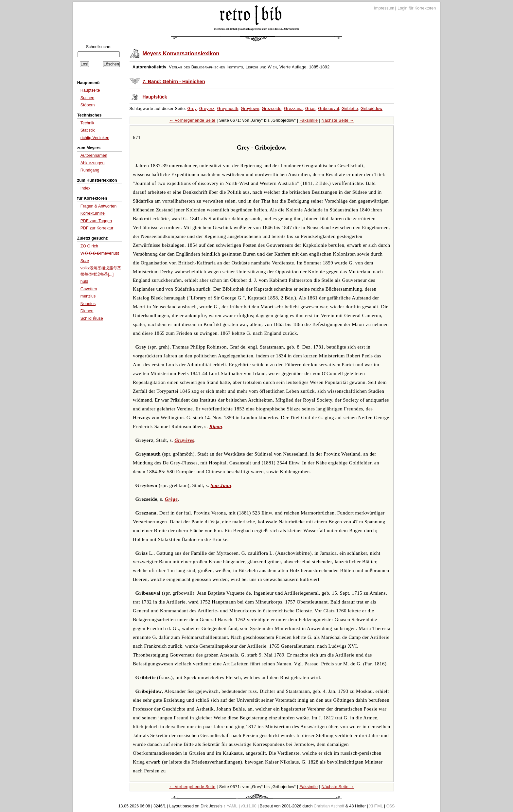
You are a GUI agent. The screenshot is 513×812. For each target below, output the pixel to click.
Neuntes (88, 304)
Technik (87, 123)
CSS (391, 806)
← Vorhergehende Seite (192, 120)
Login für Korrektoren (417, 8)
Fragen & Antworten (98, 206)
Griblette (350, 109)
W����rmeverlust (100, 253)
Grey (192, 109)
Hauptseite (90, 90)
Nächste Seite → (338, 120)
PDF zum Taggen (96, 221)
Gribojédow (371, 109)
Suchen (87, 98)
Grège (171, 499)
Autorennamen (94, 155)
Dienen (87, 311)
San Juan (221, 485)
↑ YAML (230, 806)
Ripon (216, 426)
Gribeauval (328, 109)
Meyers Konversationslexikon (181, 54)
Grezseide (272, 109)
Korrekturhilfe (93, 213)
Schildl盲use (92, 318)
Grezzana (293, 109)
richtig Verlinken (95, 138)
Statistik (88, 130)
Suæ (85, 261)
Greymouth (228, 109)
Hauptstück (155, 97)
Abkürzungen (93, 163)
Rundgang (90, 170)
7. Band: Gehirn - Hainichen (174, 81)
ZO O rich (89, 246)
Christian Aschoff (329, 806)
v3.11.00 (249, 806)
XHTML (376, 806)
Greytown (250, 109)
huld (84, 281)
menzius (88, 296)
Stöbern (88, 105)
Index (86, 188)
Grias (310, 109)
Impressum (384, 8)
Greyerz (207, 109)
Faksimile (309, 120)
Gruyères (184, 440)
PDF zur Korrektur (97, 228)
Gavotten (89, 289)
